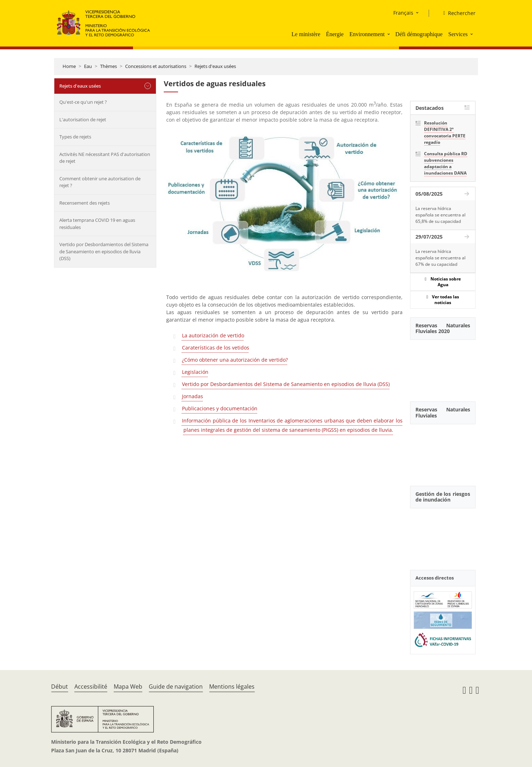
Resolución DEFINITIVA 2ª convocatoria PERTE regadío (445, 133)
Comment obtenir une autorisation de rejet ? (100, 182)
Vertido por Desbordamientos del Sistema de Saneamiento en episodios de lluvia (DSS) (104, 251)
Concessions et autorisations (156, 66)
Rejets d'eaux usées (215, 66)
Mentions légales (232, 687)
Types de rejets (75, 137)
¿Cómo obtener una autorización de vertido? (235, 360)
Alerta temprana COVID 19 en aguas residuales (97, 224)
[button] (389, 34)
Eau (88, 66)
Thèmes (109, 66)
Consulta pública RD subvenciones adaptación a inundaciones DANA (446, 163)
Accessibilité (91, 687)
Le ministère (306, 34)
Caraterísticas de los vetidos (216, 348)
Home (69, 66)
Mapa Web (128, 687)
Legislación (195, 372)
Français (403, 13)
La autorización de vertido (213, 335)
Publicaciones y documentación (220, 408)
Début (60, 687)
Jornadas (193, 396)
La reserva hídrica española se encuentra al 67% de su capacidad (440, 258)
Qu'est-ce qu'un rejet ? (83, 102)
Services (458, 34)
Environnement (367, 34)
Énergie (335, 34)
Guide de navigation (176, 687)
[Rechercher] (457, 13)
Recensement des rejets (85, 203)
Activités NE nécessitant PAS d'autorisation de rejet (105, 158)
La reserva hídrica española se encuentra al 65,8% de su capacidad (440, 215)
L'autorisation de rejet (83, 119)
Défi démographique (419, 34)
